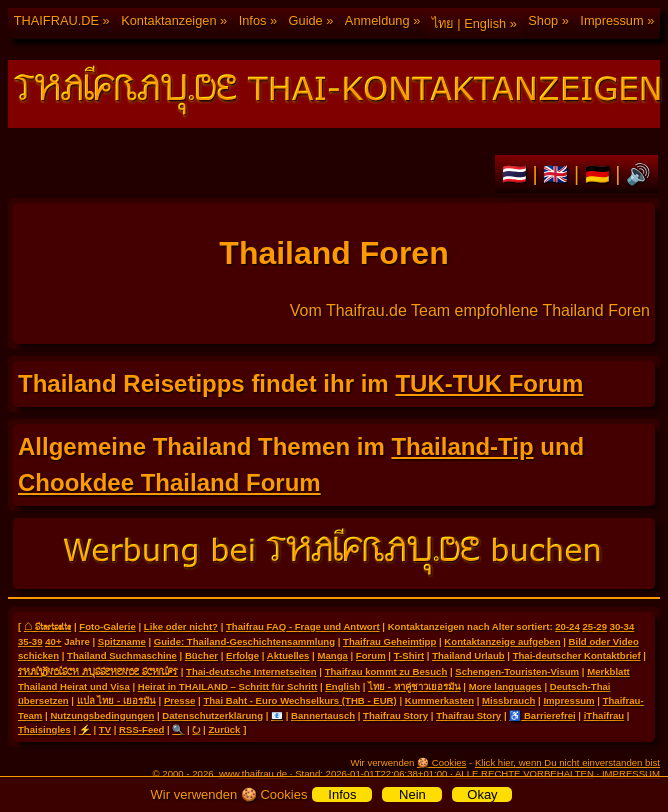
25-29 (594, 626)
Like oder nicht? (181, 626)
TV (105, 729)
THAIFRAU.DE (56, 20)
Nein (412, 794)
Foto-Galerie (107, 626)
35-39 (30, 641)
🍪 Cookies (441, 762)
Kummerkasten (439, 700)
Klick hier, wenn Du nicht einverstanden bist (567, 762)
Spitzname (122, 641)
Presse (179, 700)
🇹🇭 (517, 174)
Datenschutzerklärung (212, 715)
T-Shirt (409, 655)
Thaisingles (44, 729)
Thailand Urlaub (468, 655)
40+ (53, 641)
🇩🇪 (600, 174)
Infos (253, 20)
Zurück (224, 729)
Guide (306, 20)
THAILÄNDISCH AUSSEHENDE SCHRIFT (98, 671)
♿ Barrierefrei (542, 715)
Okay (482, 794)
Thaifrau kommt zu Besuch (386, 671)
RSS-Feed (141, 729)
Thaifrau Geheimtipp (389, 641)
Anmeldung (377, 20)
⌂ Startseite (47, 626)
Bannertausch (323, 715)
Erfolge (242, 655)
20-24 (567, 626)
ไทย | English (469, 23)
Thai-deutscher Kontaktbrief (577, 655)
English (342, 686)
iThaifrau (604, 715)
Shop (543, 20)
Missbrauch (508, 700)
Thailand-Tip (462, 446)
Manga (332, 655)
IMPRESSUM (631, 773)
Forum (371, 655)
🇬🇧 (558, 174)
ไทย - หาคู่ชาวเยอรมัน (414, 686)
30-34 (622, 626)
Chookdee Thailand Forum (169, 482)
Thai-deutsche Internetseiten (251, 671)
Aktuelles (288, 655)
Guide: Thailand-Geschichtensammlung (244, 641)
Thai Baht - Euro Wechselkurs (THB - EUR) (299, 700)
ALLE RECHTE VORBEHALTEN (524, 773)
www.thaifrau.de (253, 773)
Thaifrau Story (395, 715)
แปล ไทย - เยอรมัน (116, 700)
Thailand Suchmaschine (122, 655)
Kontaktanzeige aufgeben (502, 641)
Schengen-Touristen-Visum (517, 671)
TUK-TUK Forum (489, 383)
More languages (505, 686)
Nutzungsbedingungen (102, 715)
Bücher (201, 655)
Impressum (611, 20)
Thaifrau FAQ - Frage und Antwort (303, 626)
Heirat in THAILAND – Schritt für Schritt (228, 686)
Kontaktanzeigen (168, 20)
